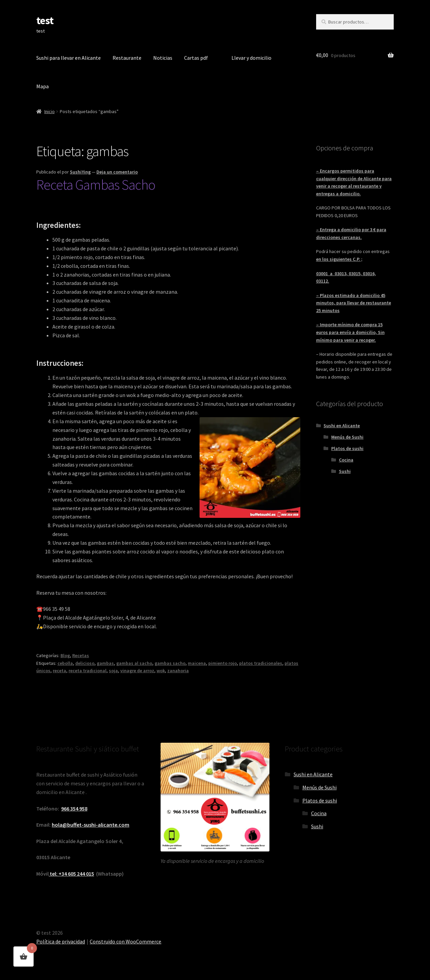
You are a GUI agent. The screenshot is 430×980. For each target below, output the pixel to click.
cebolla (65, 663)
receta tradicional (88, 671)
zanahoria (178, 671)
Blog (65, 655)
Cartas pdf (196, 58)
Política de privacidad (61, 941)
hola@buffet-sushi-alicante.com (91, 825)
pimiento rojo (223, 663)
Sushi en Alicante (342, 426)
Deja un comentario (117, 172)
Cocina (346, 460)
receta (59, 671)
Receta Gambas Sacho (96, 185)
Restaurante (127, 58)
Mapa (42, 86)
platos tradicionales (261, 663)
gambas (105, 663)
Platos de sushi (347, 448)
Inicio (50, 111)
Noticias (163, 58)
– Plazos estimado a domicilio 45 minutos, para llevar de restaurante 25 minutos (354, 303)
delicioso (85, 663)
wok (161, 671)
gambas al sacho (134, 663)
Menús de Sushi (347, 437)
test (45, 20)
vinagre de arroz (137, 671)
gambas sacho (170, 663)
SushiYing (80, 172)
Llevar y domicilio (251, 58)
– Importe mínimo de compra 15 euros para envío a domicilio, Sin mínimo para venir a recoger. (350, 332)
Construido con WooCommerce (125, 941)
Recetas (81, 655)
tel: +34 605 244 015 (71, 874)
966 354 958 (74, 808)
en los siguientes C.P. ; (339, 259)
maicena (197, 663)
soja (113, 671)
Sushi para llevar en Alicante (69, 58)
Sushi (345, 471)
